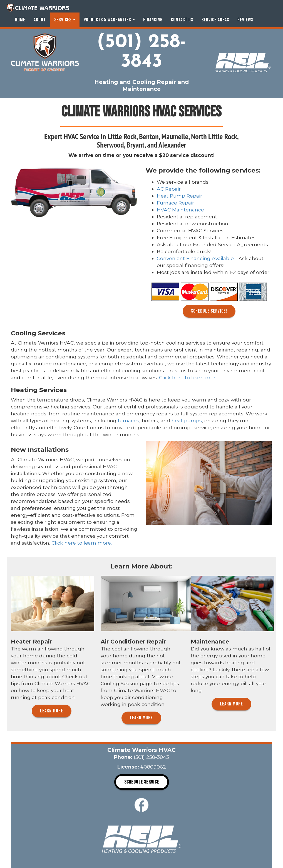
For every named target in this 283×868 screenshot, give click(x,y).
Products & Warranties (109, 20)
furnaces (129, 421)
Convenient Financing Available (195, 258)
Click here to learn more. (189, 377)
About (40, 20)
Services (65, 20)
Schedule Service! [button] (209, 311)
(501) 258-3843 (141, 52)
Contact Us (182, 20)
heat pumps (187, 421)
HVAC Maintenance (180, 210)
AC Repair (169, 189)
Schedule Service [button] (142, 782)
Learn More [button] (52, 711)
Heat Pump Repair (179, 196)
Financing (153, 20)
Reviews (245, 20)
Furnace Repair (175, 203)
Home (20, 20)
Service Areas (215, 20)
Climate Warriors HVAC (38, 8)
